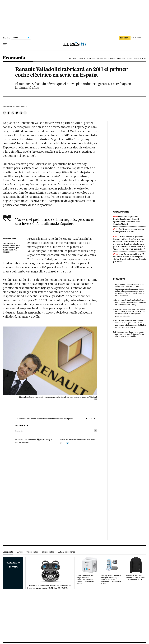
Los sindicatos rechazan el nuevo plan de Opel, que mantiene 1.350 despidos (11, 248)
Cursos (20, 552)
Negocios (112, 59)
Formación (91, 59)
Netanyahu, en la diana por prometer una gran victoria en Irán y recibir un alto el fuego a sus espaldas (130, 334)
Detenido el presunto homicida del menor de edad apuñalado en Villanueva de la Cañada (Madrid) (127, 220)
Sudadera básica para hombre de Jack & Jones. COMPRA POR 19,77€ (135, 578)
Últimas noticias (121, 212)
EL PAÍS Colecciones (66, 552)
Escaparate (8, 552)
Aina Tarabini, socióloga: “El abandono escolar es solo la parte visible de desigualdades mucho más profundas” (130, 258)
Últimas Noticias (140, 59)
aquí (68, 443)
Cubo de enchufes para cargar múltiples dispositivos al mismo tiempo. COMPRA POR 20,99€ (85, 580)
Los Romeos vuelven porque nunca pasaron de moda (129, 230)
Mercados (73, 59)
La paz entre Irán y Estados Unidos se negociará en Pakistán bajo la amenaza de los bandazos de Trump (131, 302)
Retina (129, 59)
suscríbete (124, 38)
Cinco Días (121, 59)
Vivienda (82, 59)
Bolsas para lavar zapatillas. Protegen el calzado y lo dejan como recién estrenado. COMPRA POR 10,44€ (111, 580)
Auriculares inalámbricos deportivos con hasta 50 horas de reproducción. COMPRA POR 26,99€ (49, 587)
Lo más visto (119, 279)
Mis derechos (102, 59)
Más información (22, 443)
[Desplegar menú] (5, 44)
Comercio (19, 431)
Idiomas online (48, 552)
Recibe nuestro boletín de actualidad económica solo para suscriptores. (46, 419)
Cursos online (32, 552)
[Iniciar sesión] (138, 38)
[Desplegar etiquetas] (95, 431)
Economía (14, 58)
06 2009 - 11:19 (19, 106)
